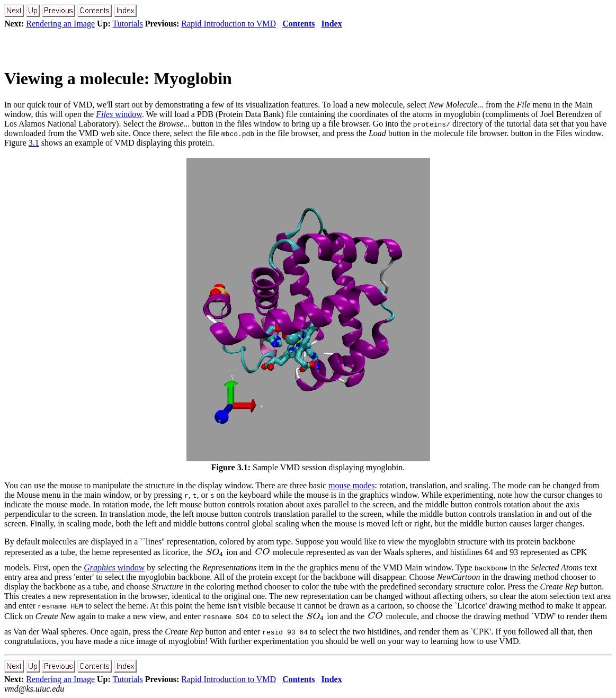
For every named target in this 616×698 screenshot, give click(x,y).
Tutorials (128, 24)
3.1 (34, 143)
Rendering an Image (60, 24)
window (119, 114)
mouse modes (352, 485)
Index (332, 24)
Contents (298, 24)
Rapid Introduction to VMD (229, 24)
